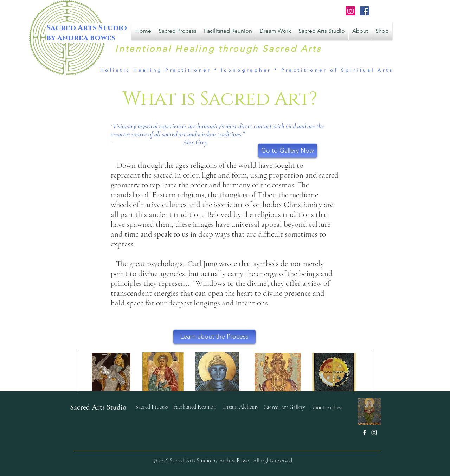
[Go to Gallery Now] (288, 151)
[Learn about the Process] (214, 337)
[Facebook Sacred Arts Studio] (365, 11)
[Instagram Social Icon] (351, 11)
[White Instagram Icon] (374, 432)
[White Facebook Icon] (365, 432)
